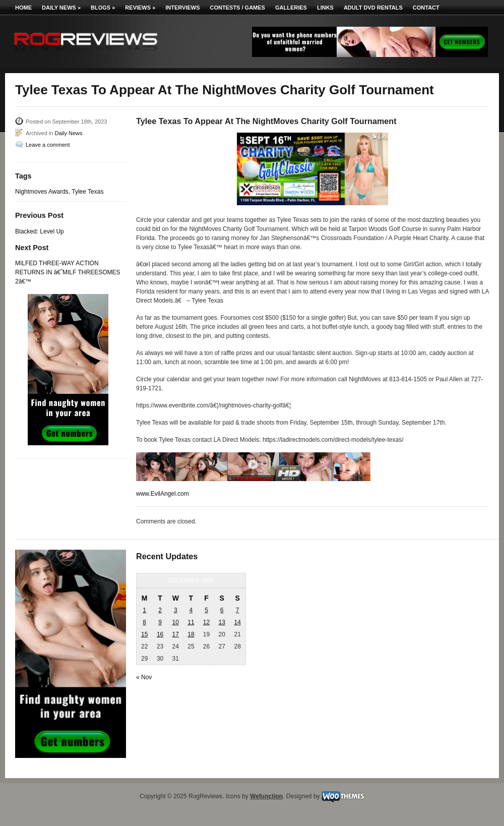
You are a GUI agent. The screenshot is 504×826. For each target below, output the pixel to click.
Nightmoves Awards (42, 192)
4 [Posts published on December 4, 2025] (191, 610)
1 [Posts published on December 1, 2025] (144, 610)
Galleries (291, 8)
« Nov (144, 677)
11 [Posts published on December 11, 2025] (191, 622)
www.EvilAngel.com (163, 494)
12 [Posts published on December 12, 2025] (206, 622)
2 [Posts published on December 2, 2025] (160, 610)
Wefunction (266, 796)
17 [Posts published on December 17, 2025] (176, 634)
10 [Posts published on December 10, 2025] (176, 622)
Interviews (182, 8)
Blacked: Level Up (40, 231)
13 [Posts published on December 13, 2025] (222, 622)
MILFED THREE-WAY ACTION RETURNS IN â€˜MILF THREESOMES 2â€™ (68, 272)
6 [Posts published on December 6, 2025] (222, 610)
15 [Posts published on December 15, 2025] (144, 634)
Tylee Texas (87, 192)
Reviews (140, 8)
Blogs (103, 8)
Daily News (61, 8)
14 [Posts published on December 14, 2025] (237, 622)
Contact (426, 8)
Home (23, 8)
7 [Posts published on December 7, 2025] (238, 610)
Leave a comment (48, 145)
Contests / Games (238, 8)
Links (325, 8)
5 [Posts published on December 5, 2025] (206, 610)
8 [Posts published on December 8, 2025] (144, 622)
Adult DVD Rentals (373, 8)
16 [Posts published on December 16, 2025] (160, 634)
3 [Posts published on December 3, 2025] (176, 610)
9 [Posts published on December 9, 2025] (160, 622)
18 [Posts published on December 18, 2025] (191, 634)
